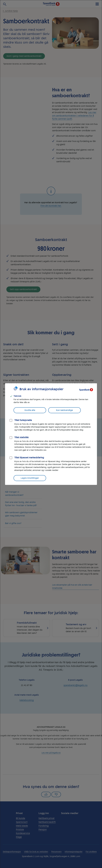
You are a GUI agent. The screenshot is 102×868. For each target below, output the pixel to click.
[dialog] (51, 434)
